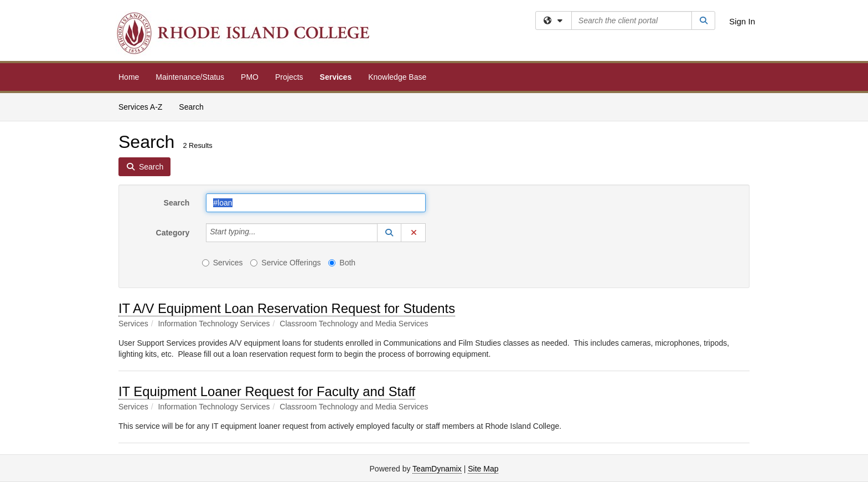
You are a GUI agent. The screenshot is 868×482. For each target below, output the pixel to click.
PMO (250, 77)
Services (336, 77)
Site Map (483, 469)
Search (195, 106)
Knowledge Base (397, 77)
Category (173, 233)
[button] (389, 233)
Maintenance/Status (190, 77)
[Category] (262, 233)
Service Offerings (285, 263)
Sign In (742, 21)
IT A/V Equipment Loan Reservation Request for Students (287, 308)
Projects (289, 77)
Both (342, 263)
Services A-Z (140, 107)
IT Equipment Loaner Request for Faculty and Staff (267, 391)
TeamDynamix (437, 469)
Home (129, 77)
